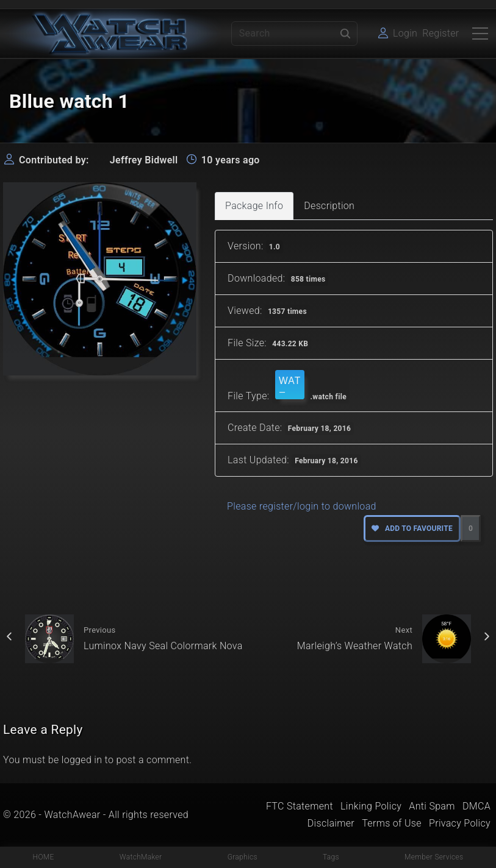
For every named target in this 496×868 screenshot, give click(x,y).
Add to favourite (412, 528)
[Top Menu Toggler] (480, 34)
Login (405, 33)
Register (440, 33)
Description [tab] (329, 206)
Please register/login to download (302, 506)
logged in (82, 760)
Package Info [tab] (254, 206)
